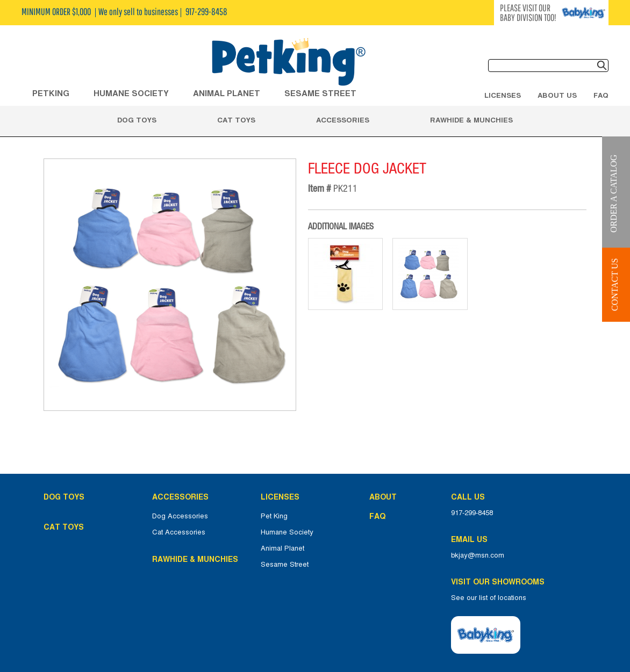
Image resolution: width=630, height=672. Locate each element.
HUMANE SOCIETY (131, 93)
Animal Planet (282, 548)
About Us (557, 95)
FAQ (601, 95)
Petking (51, 93)
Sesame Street (320, 93)
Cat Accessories (179, 532)
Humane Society (287, 532)
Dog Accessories (180, 516)
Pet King (274, 516)
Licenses (503, 95)
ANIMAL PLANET (227, 93)
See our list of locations (489, 598)
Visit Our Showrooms (500, 582)
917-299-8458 (472, 513)
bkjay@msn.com (478, 555)
